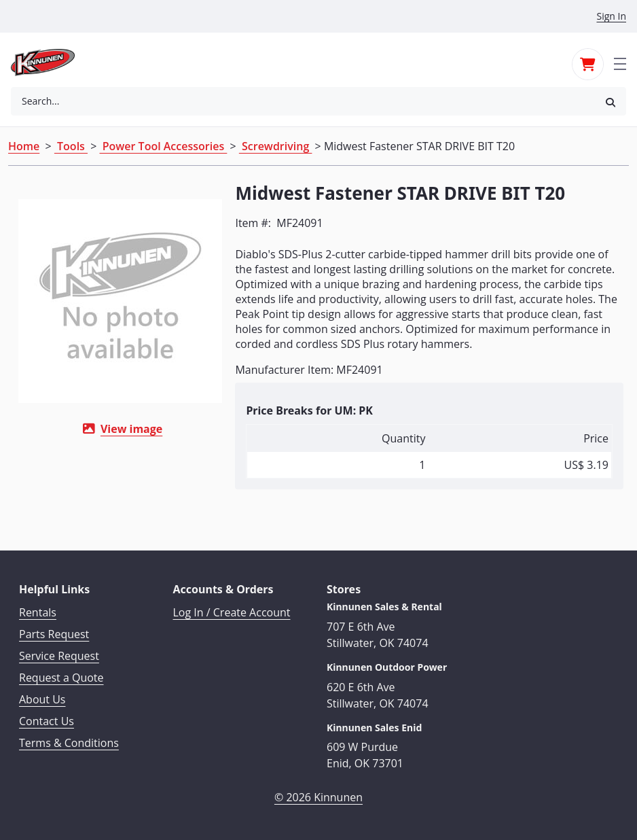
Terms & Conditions (69, 742)
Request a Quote (61, 677)
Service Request (59, 655)
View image (127, 429)
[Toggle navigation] (620, 63)
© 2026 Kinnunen (318, 797)
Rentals (38, 612)
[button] (611, 102)
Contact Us (47, 720)
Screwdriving (276, 146)
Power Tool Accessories (164, 146)
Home (24, 146)
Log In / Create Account (232, 612)
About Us (42, 699)
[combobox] (303, 101)
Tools (71, 146)
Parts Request (54, 633)
